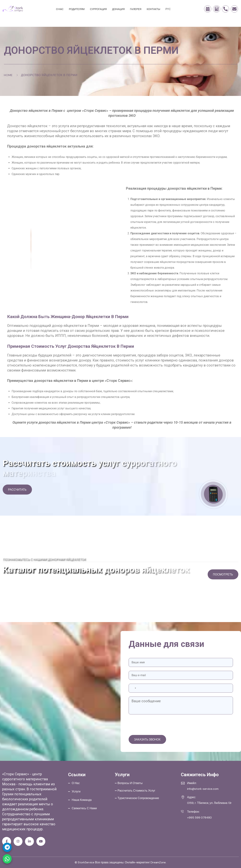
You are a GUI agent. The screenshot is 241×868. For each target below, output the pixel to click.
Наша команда (82, 800)
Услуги (76, 791)
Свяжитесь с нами (84, 808)
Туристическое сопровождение (138, 798)
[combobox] (133, 688)
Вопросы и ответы (130, 783)
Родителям (77, 9)
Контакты (153, 9)
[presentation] (156, 725)
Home (8, 75)
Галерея (136, 9)
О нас (60, 9)
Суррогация (98, 9)
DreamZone (158, 862)
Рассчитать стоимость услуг (136, 791)
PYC (168, 9)
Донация (118, 9)
